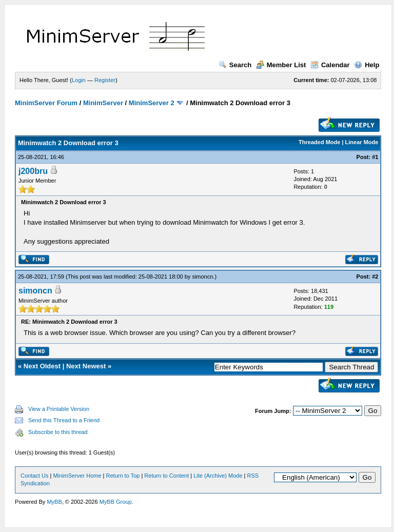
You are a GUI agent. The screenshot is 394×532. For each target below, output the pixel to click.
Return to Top (123, 476)
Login (79, 80)
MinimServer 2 (152, 103)
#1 (375, 157)
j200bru (33, 171)
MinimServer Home (77, 476)
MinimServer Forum (46, 103)
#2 (375, 277)
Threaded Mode (319, 142)
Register (105, 80)
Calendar (330, 65)
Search (235, 65)
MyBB (54, 502)
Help (367, 65)
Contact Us (34, 476)
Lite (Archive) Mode (218, 476)
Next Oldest (42, 366)
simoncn (202, 277)
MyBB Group (116, 502)
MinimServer (103, 103)
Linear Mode (362, 142)
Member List (281, 65)
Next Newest (86, 366)
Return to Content (166, 476)
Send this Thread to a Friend (64, 420)
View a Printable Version (59, 409)
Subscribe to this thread (58, 432)
